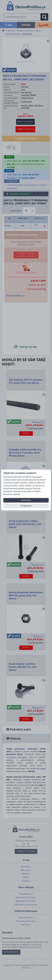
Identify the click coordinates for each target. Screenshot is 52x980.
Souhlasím (26, 500)
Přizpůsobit (26, 506)
